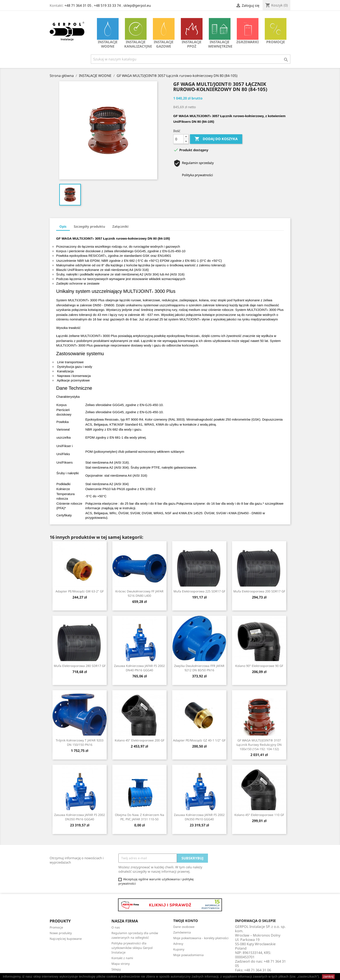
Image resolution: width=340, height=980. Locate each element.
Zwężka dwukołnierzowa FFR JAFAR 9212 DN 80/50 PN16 (199, 668)
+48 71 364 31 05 (78, 5)
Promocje (276, 31)
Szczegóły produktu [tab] (89, 226)
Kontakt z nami (122, 958)
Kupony (179, 949)
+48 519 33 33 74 (107, 5)
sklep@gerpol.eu (137, 5)
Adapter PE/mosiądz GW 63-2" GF (80, 591)
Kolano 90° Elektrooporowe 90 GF (259, 666)
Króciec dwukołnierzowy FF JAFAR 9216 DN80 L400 (139, 593)
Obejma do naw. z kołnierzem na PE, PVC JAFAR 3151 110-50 (140, 817)
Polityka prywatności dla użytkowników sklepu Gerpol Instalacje (132, 948)
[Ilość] (178, 139)
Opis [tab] (63, 226)
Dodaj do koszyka (216, 139)
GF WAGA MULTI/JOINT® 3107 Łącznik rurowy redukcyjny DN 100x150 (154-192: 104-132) (259, 745)
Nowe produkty (61, 933)
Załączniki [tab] (120, 226)
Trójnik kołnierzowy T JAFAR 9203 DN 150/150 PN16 (80, 742)
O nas (116, 927)
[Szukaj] (191, 59)
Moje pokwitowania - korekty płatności (201, 938)
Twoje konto (186, 921)
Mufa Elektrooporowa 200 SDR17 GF (259, 591)
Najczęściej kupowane (66, 939)
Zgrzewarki (248, 31)
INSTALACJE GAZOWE (164, 33)
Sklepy (116, 969)
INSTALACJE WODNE (108, 33)
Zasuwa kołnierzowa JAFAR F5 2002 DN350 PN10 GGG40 (199, 817)
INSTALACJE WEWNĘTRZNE (220, 33)
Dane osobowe (184, 927)
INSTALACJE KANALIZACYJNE (137, 33)
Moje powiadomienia (188, 955)
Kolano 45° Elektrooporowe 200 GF (140, 740)
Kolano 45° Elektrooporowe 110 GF (259, 815)
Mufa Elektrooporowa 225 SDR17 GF (199, 591)
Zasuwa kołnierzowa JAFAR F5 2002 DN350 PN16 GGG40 (80, 817)
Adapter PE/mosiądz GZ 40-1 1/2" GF (199, 740)
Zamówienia (182, 932)
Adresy (178, 944)
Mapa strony (121, 964)
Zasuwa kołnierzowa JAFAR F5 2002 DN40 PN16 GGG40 (139, 668)
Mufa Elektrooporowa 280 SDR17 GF (80, 666)
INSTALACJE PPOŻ (192, 33)
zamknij (328, 977)
